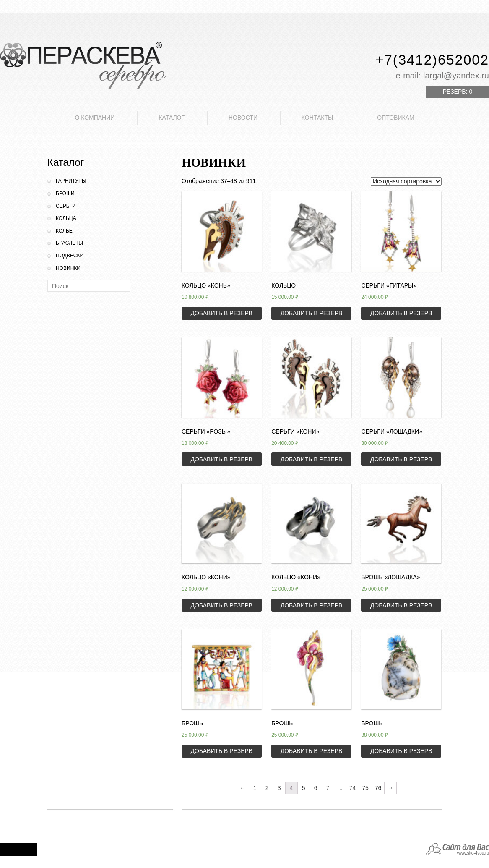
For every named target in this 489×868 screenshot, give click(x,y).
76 (378, 788)
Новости (243, 118)
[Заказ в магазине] (406, 181)
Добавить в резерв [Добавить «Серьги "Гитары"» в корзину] (401, 313)
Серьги (66, 206)
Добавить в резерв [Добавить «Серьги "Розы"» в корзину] (221, 459)
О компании (95, 118)
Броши (65, 193)
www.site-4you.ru (473, 853)
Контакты (317, 118)
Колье (64, 231)
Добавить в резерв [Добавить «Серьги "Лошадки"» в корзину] (401, 459)
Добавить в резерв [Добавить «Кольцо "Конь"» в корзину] (221, 313)
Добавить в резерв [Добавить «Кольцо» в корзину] (312, 313)
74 (353, 788)
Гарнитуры (71, 181)
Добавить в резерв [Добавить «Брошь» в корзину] (221, 751)
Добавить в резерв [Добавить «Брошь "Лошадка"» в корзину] (401, 605)
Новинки (68, 268)
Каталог (172, 118)
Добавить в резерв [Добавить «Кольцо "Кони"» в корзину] (221, 605)
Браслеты (69, 243)
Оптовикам (395, 118)
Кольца (66, 218)
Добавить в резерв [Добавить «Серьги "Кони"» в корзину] (312, 459)
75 (365, 788)
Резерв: (458, 92)
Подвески (70, 256)
